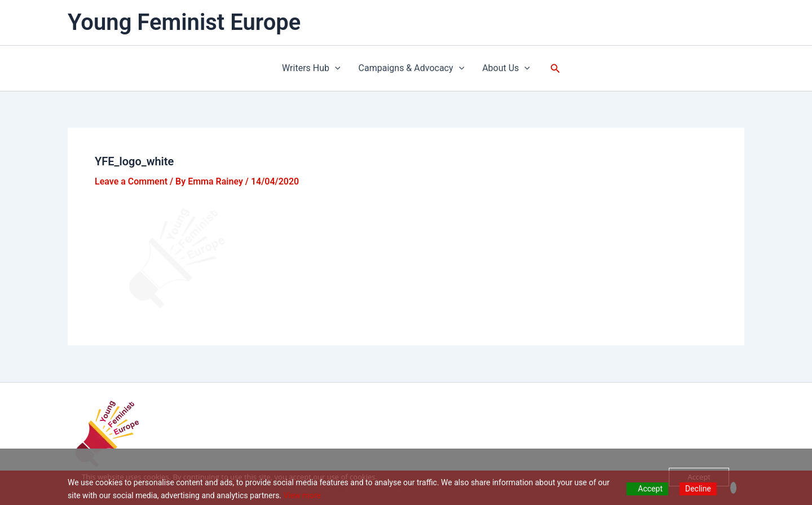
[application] (335, 68)
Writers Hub (311, 68)
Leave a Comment (131, 181)
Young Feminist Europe (184, 22)
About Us (506, 68)
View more (302, 495)
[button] (555, 69)
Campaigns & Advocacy (412, 68)
